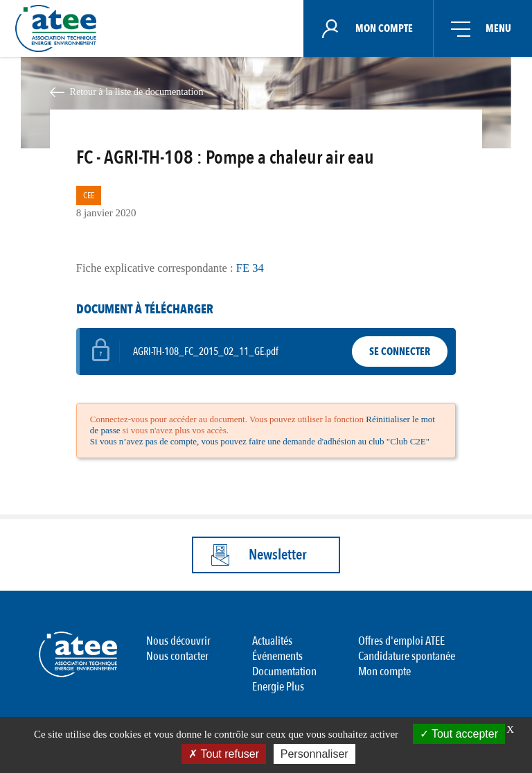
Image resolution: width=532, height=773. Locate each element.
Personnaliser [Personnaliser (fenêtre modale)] (314, 754)
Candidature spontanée (407, 656)
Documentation (284, 671)
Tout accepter (459, 734)
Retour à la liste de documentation (136, 92)
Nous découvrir (178, 641)
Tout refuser (224, 754)
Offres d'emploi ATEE (401, 641)
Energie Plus (278, 687)
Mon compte (384, 671)
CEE (89, 196)
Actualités (272, 641)
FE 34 (250, 268)
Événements (277, 656)
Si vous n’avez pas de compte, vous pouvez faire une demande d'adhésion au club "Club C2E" (260, 441)
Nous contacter (177, 656)
